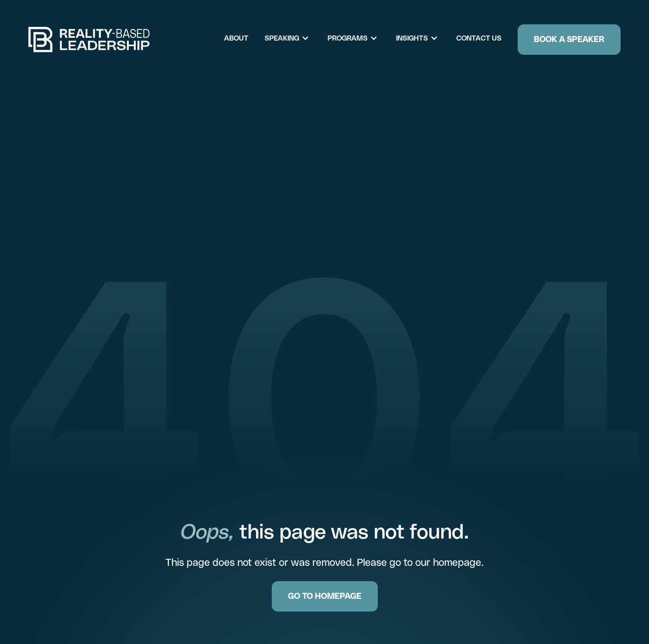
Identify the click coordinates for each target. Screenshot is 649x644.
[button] (292, 38)
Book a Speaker (569, 39)
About (236, 38)
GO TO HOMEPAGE (325, 596)
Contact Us (479, 38)
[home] (89, 40)
